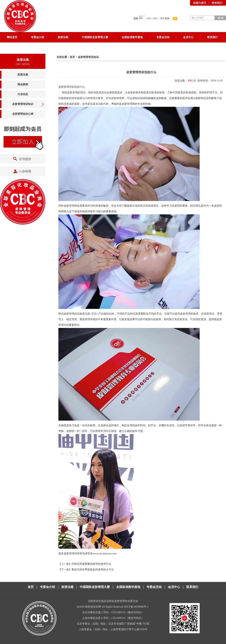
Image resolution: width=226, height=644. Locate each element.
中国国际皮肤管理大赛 (95, 587)
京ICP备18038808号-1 (136, 607)
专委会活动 (154, 587)
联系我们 (192, 587)
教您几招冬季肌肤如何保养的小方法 (93, 570)
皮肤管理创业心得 (23, 114)
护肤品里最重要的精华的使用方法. (92, 564)
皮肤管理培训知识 (23, 104)
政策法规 (23, 75)
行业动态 (23, 94)
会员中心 (174, 587)
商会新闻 (23, 84)
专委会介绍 (47, 587)
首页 (72, 57)
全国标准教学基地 (128, 587)
